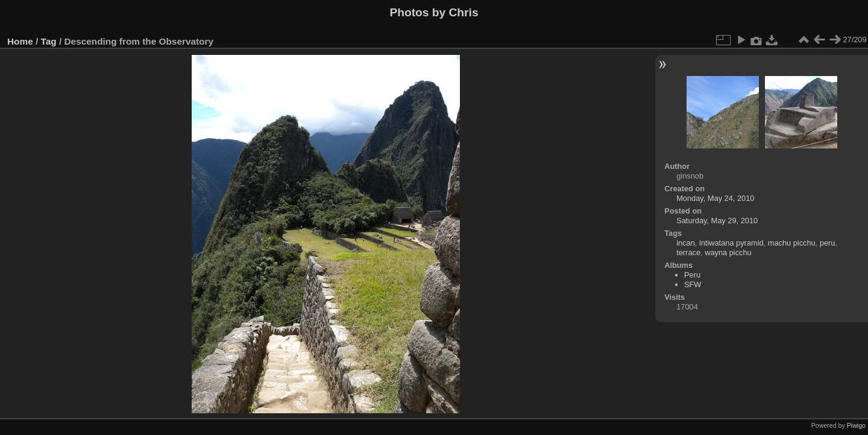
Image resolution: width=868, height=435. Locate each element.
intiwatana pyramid (731, 243)
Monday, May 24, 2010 (715, 198)
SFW (693, 284)
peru (828, 243)
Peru (692, 275)
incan (686, 243)
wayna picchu (728, 252)
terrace (688, 252)
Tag (49, 41)
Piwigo (856, 425)
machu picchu (792, 243)
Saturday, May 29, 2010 (717, 221)
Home (20, 41)
